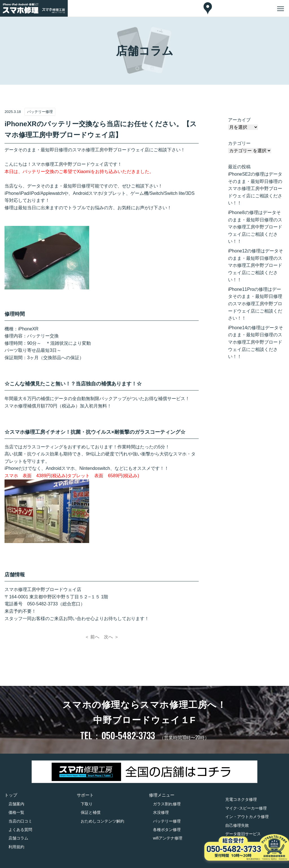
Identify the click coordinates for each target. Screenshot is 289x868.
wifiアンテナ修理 (168, 838)
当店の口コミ (20, 821)
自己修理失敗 (237, 825)
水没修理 (161, 812)
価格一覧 (16, 812)
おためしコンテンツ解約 (102, 821)
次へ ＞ (111, 637)
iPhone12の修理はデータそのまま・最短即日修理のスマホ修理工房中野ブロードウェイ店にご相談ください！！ (256, 265)
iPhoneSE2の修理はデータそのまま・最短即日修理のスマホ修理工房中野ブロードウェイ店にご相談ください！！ (255, 188)
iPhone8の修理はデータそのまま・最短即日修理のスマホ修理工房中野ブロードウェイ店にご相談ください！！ (255, 227)
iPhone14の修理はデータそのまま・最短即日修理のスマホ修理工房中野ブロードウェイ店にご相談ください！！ (256, 342)
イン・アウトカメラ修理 (247, 817)
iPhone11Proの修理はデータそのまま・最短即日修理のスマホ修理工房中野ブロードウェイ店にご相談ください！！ (255, 304)
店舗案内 (16, 804)
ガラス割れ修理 (167, 804)
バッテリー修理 (167, 821)
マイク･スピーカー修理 (246, 808)
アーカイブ (239, 120)
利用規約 (16, 847)
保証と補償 (91, 812)
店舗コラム (18, 838)
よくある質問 (20, 830)
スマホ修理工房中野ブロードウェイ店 (43, 589)
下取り (87, 804)
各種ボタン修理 (167, 830)
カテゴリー (239, 143)
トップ (11, 795)
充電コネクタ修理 (241, 799)
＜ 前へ (92, 637)
